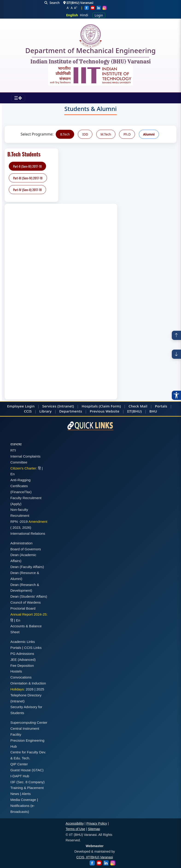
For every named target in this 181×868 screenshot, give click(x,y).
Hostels (16, 671)
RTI (13, 450)
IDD (85, 134)
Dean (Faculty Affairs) (27, 567)
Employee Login (21, 406)
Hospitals (90, 406)
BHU (153, 411)
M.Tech (106, 134)
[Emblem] (90, 75)
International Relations (28, 533)
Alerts (26, 794)
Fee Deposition (22, 666)
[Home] (90, 36)
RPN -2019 (19, 522)
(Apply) (16, 504)
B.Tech (65, 134)
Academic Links (23, 642)
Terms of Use (75, 829)
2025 (40, 689)
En (13, 474)
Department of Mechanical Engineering (90, 51)
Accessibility (75, 823)
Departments (71, 411)
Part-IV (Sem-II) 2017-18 (27, 190)
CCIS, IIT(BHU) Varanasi (95, 857)
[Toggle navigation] (18, 98)
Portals (161, 406)
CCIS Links (33, 648)
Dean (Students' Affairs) (29, 596)
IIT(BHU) (134, 411)
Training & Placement (27, 788)
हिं (39, 468)
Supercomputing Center (29, 722)
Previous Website (105, 411)
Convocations (21, 677)
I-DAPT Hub (20, 776)
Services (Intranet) (58, 406)
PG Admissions (22, 654)
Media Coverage (23, 800)
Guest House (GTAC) (27, 770)
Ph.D (127, 134)
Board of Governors (26, 549)
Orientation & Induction (28, 683)
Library (45, 411)
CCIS (28, 411)
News (15, 794)
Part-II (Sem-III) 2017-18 (27, 166)
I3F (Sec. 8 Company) (28, 782)
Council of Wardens (26, 602)
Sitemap (94, 829)
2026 (26, 527)
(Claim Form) (110, 406)
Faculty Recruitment (26, 498)
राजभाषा (16, 444)
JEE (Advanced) (23, 660)
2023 (16, 527)
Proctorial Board (23, 608)
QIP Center (19, 764)
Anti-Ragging (20, 480)
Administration (21, 543)
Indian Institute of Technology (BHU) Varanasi (90, 62)
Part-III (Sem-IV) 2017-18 (28, 178)
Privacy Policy (97, 823)
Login (99, 15)
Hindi (84, 15)
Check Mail (138, 406)
